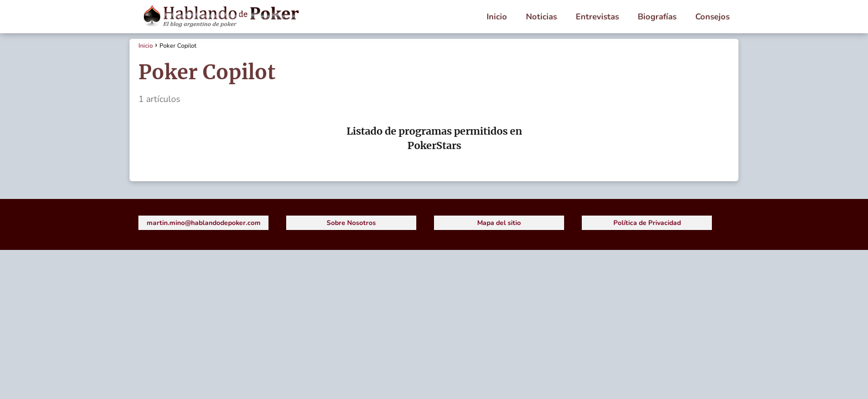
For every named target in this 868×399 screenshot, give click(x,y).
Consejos (712, 17)
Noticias (541, 17)
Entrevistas (597, 17)
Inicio (497, 17)
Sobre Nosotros (351, 223)
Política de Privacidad (647, 223)
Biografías (657, 17)
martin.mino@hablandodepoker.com (204, 223)
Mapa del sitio (499, 223)
